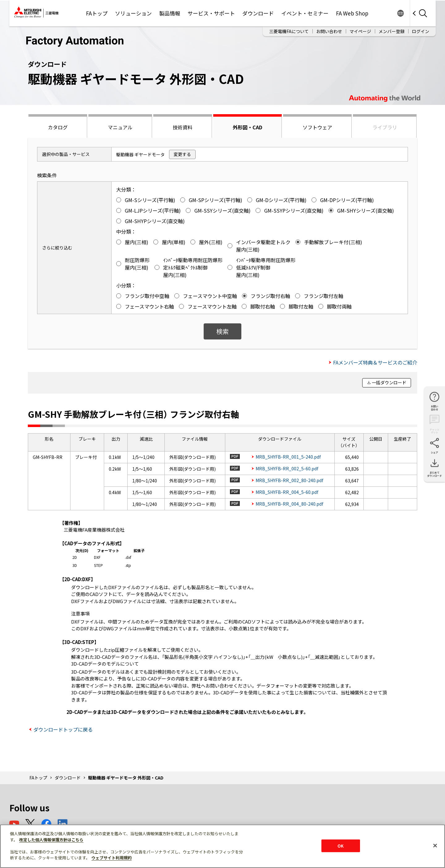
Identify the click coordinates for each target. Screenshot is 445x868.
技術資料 (183, 127)
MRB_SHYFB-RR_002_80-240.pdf (289, 480)
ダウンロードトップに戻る (63, 729)
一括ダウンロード (389, 382)
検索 (222, 331)
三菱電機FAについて (289, 31)
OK (341, 846)
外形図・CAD (248, 127)
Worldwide (400, 13)
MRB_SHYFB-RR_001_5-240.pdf (288, 457)
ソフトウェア (317, 127)
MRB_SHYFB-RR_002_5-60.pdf (287, 469)
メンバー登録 (392, 31)
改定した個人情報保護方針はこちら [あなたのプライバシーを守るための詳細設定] (51, 840)
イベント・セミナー (305, 13)
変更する (182, 154)
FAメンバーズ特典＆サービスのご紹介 (375, 362)
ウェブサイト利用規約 (112, 858)
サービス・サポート (211, 13)
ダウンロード (258, 13)
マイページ (360, 31)
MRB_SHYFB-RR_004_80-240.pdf (289, 504)
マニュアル (120, 127)
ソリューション (133, 13)
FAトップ (97, 13)
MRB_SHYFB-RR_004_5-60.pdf (287, 492)
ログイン (421, 31)
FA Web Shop (352, 13)
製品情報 (170, 13)
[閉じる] (435, 845)
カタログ (58, 127)
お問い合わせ (329, 31)
